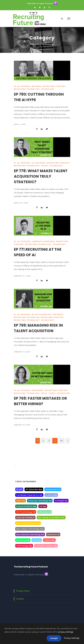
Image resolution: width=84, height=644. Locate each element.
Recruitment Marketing (30, 534)
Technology (48, 89)
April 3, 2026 (20, 124)
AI (15, 86)
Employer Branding (40, 501)
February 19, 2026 (22, 352)
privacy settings (66, 632)
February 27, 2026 (22, 276)
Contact (20, 599)
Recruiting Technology (27, 89)
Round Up (23, 540)
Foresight (61, 501)
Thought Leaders (46, 546)
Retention (53, 534)
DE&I (21, 501)
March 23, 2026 (21, 203)
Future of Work (26, 506)
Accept (54, 638)
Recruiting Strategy (54, 86)
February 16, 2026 (22, 425)
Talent (45, 166)
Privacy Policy (23, 591)
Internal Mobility (25, 518)
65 (62, 441)
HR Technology (44, 314)
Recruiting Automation (27, 317)
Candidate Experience (43, 241)
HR (33, 163)
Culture (51, 495)
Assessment (38, 390)
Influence (37, 86)
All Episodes (24, 86)
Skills (44, 393)
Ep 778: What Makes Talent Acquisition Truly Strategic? (41, 176)
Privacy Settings (72, 638)
